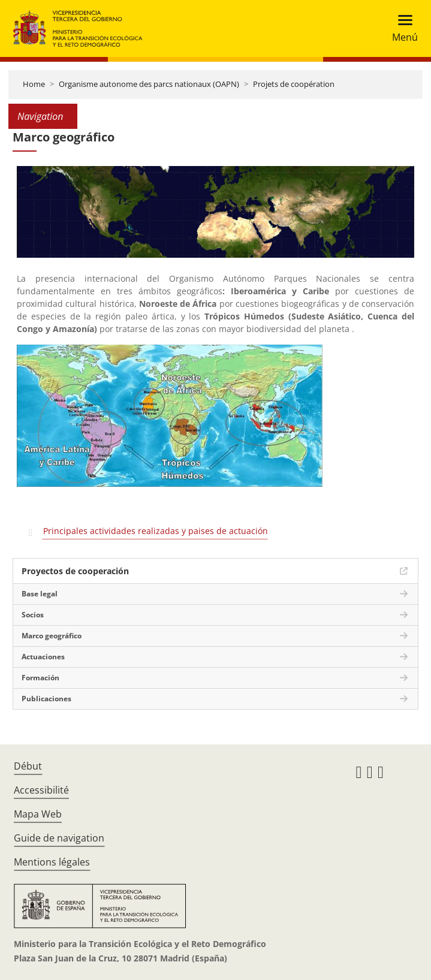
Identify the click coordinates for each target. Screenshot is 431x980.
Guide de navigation (59, 838)
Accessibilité (41, 790)
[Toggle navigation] (401, 28)
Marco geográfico (52, 636)
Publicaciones (46, 699)
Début (28, 766)
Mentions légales (52, 862)
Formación (40, 678)
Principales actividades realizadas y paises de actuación (156, 531)
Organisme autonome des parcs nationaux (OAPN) (149, 84)
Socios (33, 615)
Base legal (40, 594)
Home (34, 84)
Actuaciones (43, 657)
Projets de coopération (294, 84)
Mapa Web (38, 814)
